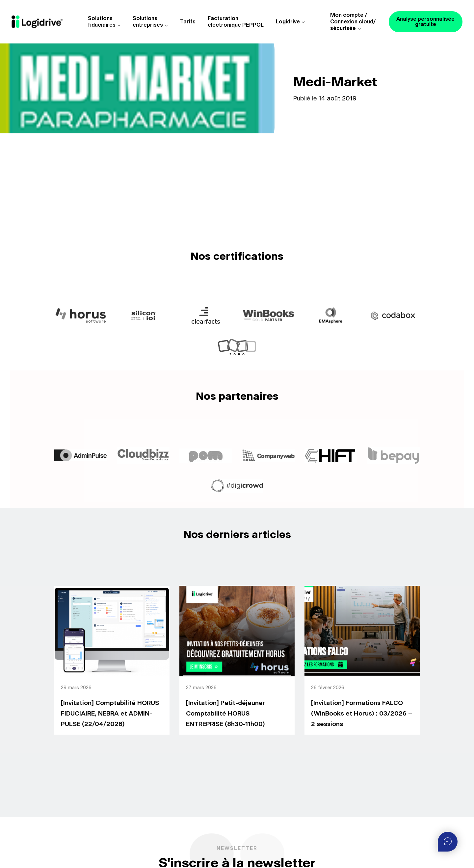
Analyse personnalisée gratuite (425, 22)
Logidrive (288, 22)
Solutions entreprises (148, 22)
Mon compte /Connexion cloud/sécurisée (353, 22)
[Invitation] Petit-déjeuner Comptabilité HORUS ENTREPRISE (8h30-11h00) (226, 714)
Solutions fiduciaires (102, 22)
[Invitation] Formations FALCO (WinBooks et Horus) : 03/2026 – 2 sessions (362, 714)
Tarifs (188, 22)
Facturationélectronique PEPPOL (236, 22)
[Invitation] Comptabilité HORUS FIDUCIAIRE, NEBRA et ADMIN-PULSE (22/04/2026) (110, 714)
